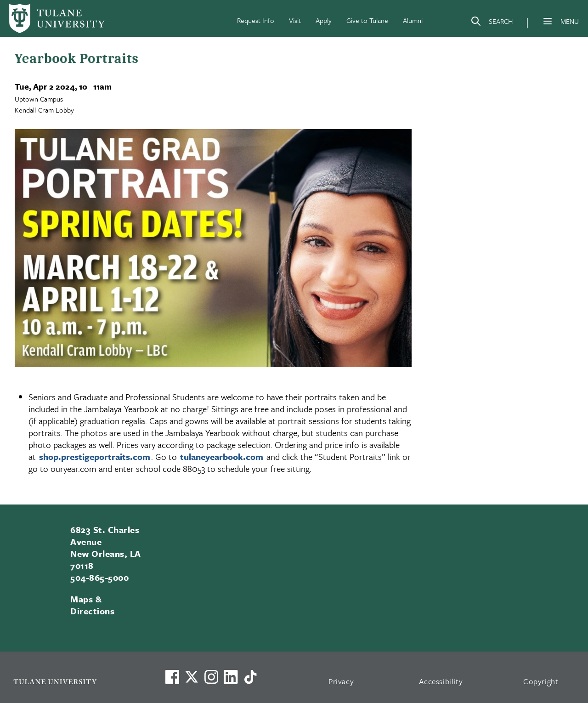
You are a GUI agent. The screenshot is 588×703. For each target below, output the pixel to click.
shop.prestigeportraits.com (95, 456)
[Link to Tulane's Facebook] (211, 677)
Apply (324, 20)
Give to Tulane (367, 20)
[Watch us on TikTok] (250, 677)
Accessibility (441, 681)
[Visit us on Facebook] (172, 677)
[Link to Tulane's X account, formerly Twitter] (192, 677)
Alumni (413, 20)
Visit (295, 20)
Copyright (541, 681)
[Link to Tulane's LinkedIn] (231, 677)
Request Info (256, 20)
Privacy (341, 681)
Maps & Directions (92, 605)
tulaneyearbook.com (222, 456)
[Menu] (548, 21)
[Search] (492, 23)
